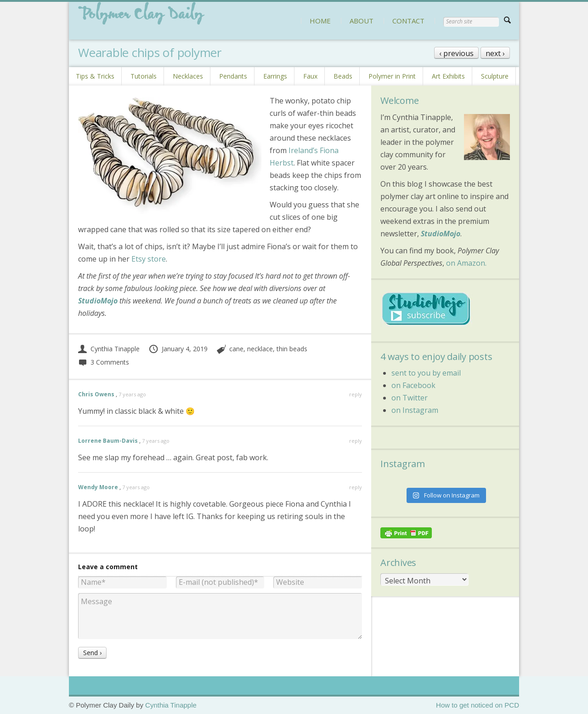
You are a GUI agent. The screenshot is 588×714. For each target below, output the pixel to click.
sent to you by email (426, 373)
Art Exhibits (448, 76)
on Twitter (410, 398)
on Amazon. (466, 263)
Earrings (275, 76)
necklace (260, 349)
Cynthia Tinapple (109, 349)
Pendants (233, 76)
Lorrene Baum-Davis (108, 441)
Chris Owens (96, 394)
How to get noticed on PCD (478, 705)
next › (495, 53)
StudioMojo (98, 301)
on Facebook (413, 385)
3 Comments (104, 362)
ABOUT (362, 21)
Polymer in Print (392, 76)
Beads (343, 76)
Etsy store (148, 259)
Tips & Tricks (95, 76)
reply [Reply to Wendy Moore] (356, 487)
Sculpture (495, 76)
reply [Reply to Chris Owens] (356, 394)
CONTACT (408, 21)
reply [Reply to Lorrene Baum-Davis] (356, 441)
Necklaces (188, 76)
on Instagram (415, 410)
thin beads (292, 349)
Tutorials (144, 76)
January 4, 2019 (178, 349)
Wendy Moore (98, 487)
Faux (310, 76)
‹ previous (456, 53)
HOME (320, 21)
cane (236, 349)
